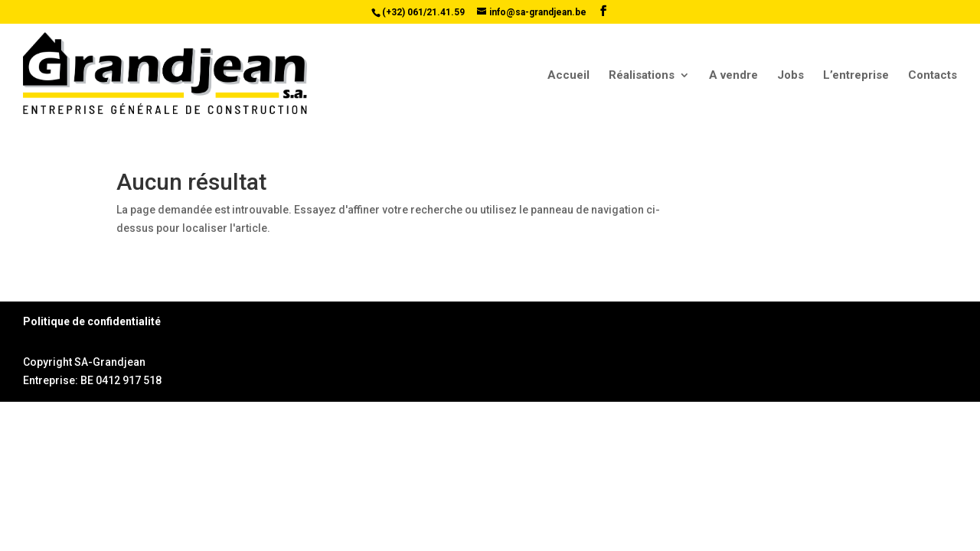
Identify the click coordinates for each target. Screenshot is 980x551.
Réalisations (642, 76)
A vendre (733, 76)
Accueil (568, 76)
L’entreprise (856, 76)
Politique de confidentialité (92, 321)
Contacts (933, 76)
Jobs (791, 76)
